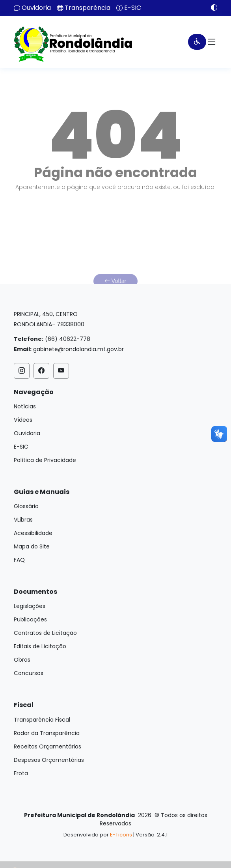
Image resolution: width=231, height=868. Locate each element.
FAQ (19, 560)
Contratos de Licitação (45, 633)
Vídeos (23, 420)
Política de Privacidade (45, 460)
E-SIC (133, 8)
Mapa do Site (32, 546)
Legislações (30, 606)
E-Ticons (121, 835)
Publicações (30, 619)
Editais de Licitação (40, 646)
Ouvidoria (36, 8)
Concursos (29, 673)
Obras (22, 660)
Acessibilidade (33, 533)
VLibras (23, 520)
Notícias (25, 406)
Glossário (26, 506)
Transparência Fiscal (42, 720)
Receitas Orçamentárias (48, 746)
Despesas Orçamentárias (49, 760)
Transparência (88, 8)
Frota (21, 773)
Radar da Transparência (47, 733)
